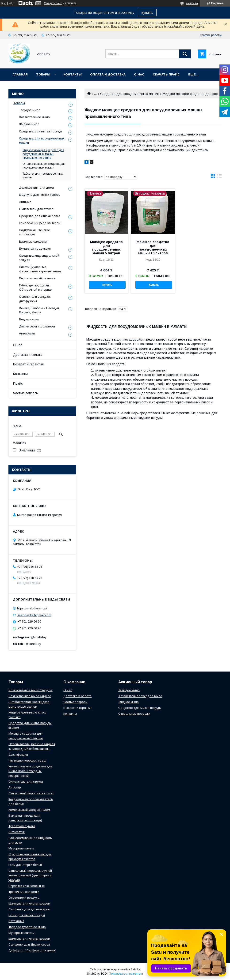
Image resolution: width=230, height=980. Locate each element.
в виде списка (219, 177)
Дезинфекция (18, 755)
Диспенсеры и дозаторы (37, 326)
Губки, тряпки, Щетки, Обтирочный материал (36, 287)
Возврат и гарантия (28, 364)
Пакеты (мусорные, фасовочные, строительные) (40, 269)
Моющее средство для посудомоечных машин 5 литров (106, 248)
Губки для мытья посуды (27, 915)
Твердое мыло (30, 110)
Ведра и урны (29, 319)
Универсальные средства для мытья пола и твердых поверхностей (30, 771)
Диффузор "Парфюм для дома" (32, 950)
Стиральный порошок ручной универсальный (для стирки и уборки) (30, 875)
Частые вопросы (26, 393)
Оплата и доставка (108, 74)
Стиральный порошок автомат (31, 793)
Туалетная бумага (22, 826)
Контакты (73, 74)
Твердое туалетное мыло (27, 927)
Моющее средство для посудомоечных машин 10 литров (153, 248)
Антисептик (17, 832)
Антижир (25, 202)
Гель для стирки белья (25, 865)
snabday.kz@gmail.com (34, 615)
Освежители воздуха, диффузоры (35, 299)
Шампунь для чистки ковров (40, 195)
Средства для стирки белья (40, 216)
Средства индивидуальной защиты (39, 258)
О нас (139, 74)
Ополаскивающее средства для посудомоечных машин (44, 166)
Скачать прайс (166, 74)
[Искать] (185, 54)
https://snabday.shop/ (32, 608)
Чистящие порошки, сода (27, 760)
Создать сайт (53, 3)
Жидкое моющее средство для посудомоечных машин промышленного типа (43, 154)
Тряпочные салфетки (24, 892)
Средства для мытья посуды (40, 131)
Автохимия (27, 333)
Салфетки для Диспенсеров (29, 944)
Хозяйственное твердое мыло (140, 696)
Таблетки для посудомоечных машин (43, 176)
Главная (20, 74)
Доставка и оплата (28, 355)
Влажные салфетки (33, 242)
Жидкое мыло (29, 124)
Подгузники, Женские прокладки (34, 232)
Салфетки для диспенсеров (29, 909)
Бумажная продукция (35, 249)
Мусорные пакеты (21, 848)
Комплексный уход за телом (40, 223)
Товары (43, 74)
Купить (107, 285)
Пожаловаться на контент (126, 974)
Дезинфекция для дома (36, 188)
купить (147, 13)
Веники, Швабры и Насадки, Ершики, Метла (39, 310)
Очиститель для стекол (36, 209)
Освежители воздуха (24, 898)
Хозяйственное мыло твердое (30, 690)
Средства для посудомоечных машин (130, 94)
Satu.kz (136, 969)
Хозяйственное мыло (34, 117)
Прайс (18, 383)
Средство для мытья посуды (140, 708)
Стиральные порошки (134, 714)
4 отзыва (192, 3)
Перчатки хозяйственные (37, 278)
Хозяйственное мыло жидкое (30, 696)
